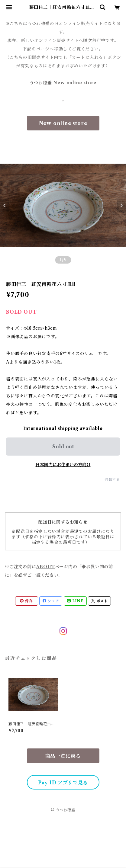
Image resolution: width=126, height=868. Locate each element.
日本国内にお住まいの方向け (63, 465)
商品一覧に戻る (63, 756)
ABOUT (46, 567)
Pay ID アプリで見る (63, 783)
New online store (63, 123)
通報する (112, 480)
